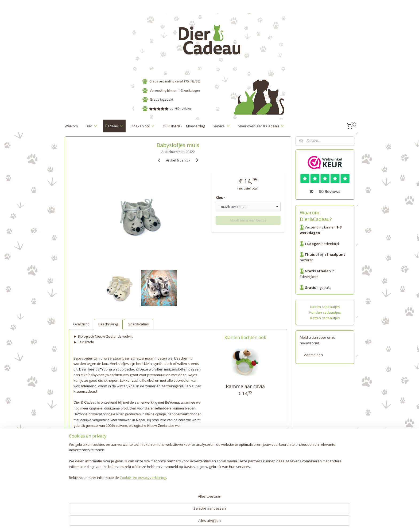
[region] (174, 507)
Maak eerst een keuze (248, 220)
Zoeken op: (143, 126)
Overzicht (81, 324)
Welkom (71, 126)
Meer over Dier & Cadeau (261, 126)
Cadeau (114, 126)
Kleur (220, 198)
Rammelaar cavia (245, 386)
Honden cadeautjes (325, 312)
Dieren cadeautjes (325, 307)
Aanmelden (313, 355)
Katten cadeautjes (325, 318)
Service (221, 126)
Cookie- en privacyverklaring (136, 523)
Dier (92, 126)
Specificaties (139, 324)
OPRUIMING (172, 126)
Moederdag (195, 126)
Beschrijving (108, 324)
